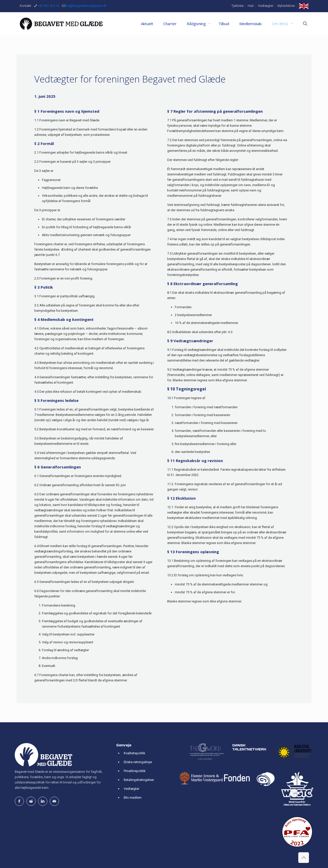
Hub (251, 6)
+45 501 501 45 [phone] (49, 6)
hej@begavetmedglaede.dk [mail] (86, 6)
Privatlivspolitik (135, 771)
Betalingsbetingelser (139, 780)
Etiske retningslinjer (138, 762)
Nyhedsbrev (286, 6)
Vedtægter (266, 6)
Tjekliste (238, 6)
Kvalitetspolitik (135, 753)
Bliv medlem (133, 798)
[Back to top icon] (304, 858)
